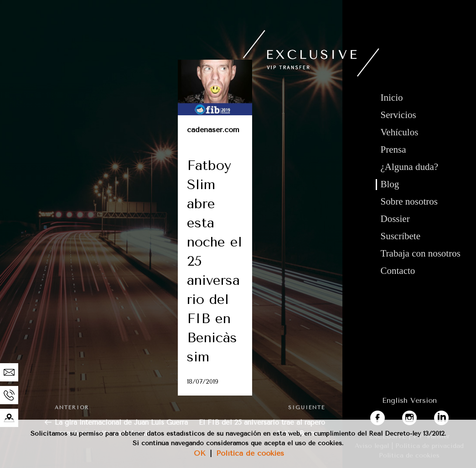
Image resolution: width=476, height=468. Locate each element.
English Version (409, 400)
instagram (419, 416)
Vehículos (400, 132)
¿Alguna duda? (410, 167)
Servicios (398, 115)
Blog (390, 184)
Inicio (392, 98)
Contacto (398, 271)
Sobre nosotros (409, 201)
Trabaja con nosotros (421, 253)
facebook (386, 416)
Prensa (393, 149)
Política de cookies (250, 453)
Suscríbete (401, 236)
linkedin (448, 416)
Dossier (395, 219)
